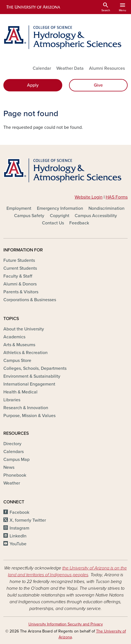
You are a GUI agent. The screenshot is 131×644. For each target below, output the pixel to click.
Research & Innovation (26, 408)
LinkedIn (18, 536)
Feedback (79, 223)
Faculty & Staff (18, 276)
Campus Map (16, 460)
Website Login (89, 197)
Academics (14, 337)
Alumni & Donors (20, 284)
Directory (12, 444)
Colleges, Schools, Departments (35, 368)
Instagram (19, 528)
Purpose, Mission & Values (29, 416)
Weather (12, 483)
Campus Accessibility (96, 216)
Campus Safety (29, 216)
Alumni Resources (107, 68)
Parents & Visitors (21, 292)
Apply (33, 85)
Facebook (19, 512)
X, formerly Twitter (28, 520)
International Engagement (29, 384)
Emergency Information (60, 208)
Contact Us (53, 223)
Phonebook (15, 475)
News (9, 467)
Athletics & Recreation (25, 353)
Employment (19, 208)
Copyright (60, 216)
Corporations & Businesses (30, 300)
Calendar (42, 68)
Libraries (12, 400)
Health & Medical (20, 392)
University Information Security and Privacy (66, 624)
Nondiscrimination (106, 208)
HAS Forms (117, 197)
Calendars (14, 452)
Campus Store (17, 361)
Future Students (19, 260)
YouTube (18, 544)
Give (98, 85)
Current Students (20, 268)
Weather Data (70, 68)
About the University (24, 329)
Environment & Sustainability (32, 376)
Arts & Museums (19, 345)
